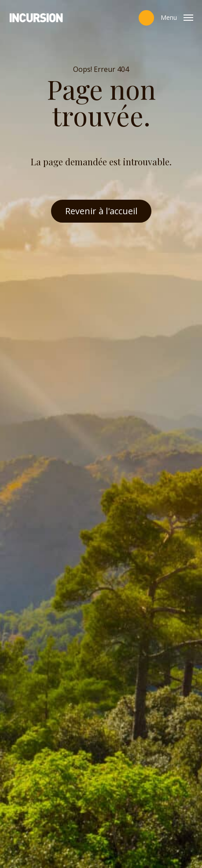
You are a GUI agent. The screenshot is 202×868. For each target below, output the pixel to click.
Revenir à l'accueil (101, 211)
